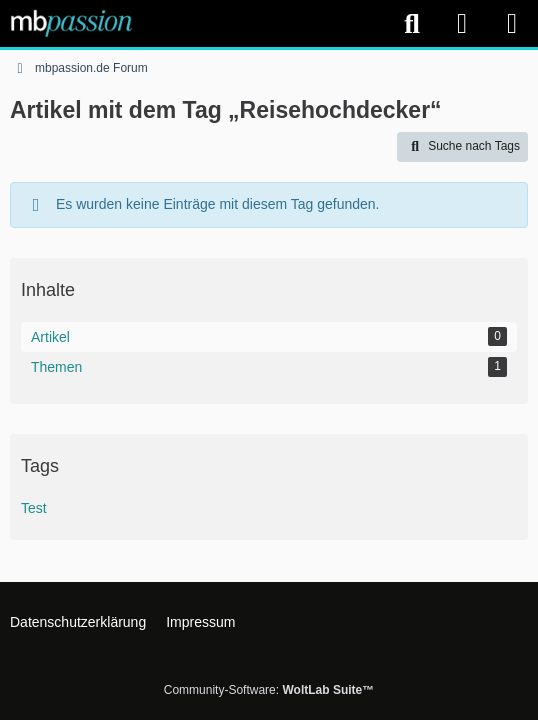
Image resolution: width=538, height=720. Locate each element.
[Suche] (412, 24)
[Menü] (512, 24)
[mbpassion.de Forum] (71, 23)
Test (34, 508)
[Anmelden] (462, 23)
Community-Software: (269, 690)
